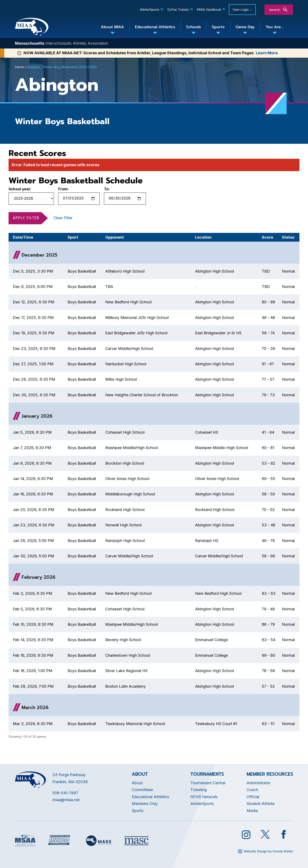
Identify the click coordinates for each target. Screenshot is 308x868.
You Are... (275, 27)
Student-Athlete (261, 804)
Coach (252, 790)
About (137, 783)
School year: (20, 189)
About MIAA (112, 27)
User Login (241, 10)
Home (19, 67)
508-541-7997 (65, 793)
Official (253, 797)
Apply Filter (26, 218)
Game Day (245, 27)
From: (63, 189)
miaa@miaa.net (66, 800)
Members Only (145, 804)
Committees (142, 790)
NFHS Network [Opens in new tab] (204, 797)
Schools (193, 27)
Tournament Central (208, 783)
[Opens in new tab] (25, 841)
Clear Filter (63, 218)
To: (107, 189)
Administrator (258, 783)
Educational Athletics (155, 27)
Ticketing (199, 790)
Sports (218, 27)
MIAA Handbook (209, 10)
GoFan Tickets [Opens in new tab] (178, 10)
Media (252, 811)
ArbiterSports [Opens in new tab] (150, 10)
